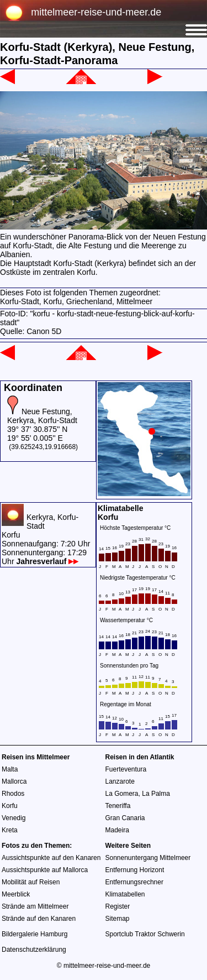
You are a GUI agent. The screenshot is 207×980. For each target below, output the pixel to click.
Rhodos (13, 794)
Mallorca (14, 781)
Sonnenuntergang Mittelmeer (148, 858)
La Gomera (122, 794)
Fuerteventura (126, 769)
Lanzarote (120, 781)
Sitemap (118, 919)
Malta (10, 769)
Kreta (10, 830)
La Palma (156, 794)
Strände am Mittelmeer (35, 906)
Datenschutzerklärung (34, 950)
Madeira (117, 830)
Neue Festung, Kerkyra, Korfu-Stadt (42, 416)
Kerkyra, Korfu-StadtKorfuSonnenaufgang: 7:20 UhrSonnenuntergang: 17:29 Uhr (46, 539)
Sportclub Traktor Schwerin (145, 934)
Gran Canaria (125, 818)
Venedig (14, 818)
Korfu (10, 806)
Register (118, 906)
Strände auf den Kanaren (39, 919)
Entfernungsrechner (134, 882)
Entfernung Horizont (135, 870)
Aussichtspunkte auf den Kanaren (51, 858)
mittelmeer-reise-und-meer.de (96, 12)
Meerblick (16, 894)
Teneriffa (118, 806)
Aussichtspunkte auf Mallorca (45, 870)
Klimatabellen (125, 894)
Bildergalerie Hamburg (34, 934)
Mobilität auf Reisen (31, 882)
